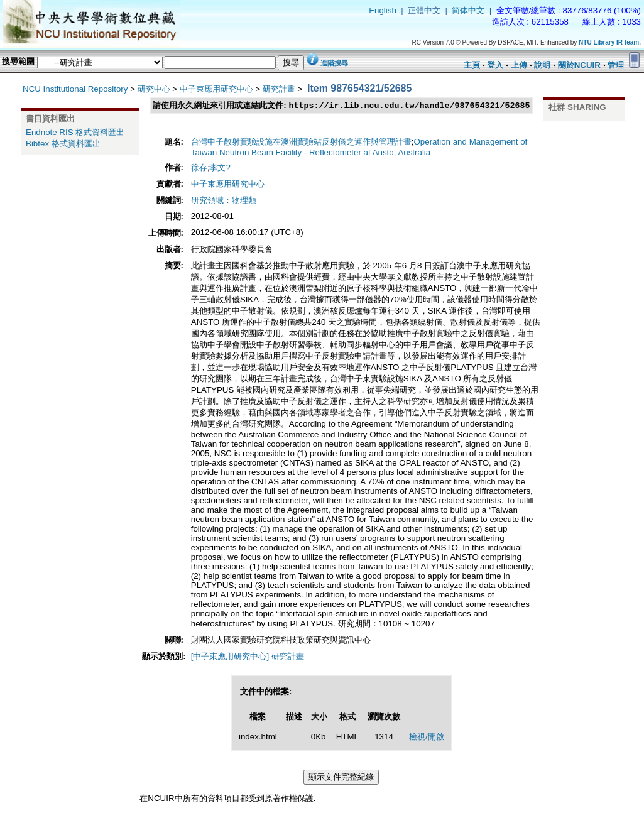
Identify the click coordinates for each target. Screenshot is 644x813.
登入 (495, 65)
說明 (542, 65)
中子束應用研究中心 (216, 89)
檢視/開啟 (427, 737)
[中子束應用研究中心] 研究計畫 (248, 657)
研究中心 (154, 89)
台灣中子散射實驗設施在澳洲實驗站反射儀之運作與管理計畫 (301, 142)
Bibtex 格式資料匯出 (63, 144)
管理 (616, 65)
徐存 (199, 168)
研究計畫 (279, 89)
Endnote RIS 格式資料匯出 (75, 132)
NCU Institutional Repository (75, 89)
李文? (220, 168)
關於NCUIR (579, 65)
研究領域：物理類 (224, 201)
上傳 (519, 65)
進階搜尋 (334, 63)
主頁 (472, 65)
